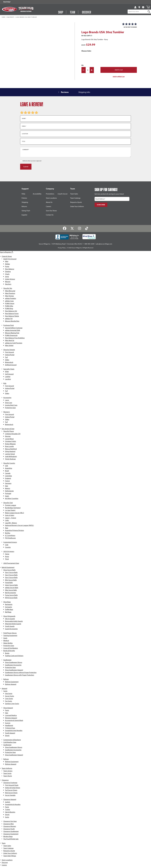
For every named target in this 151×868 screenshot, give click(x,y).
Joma (7, 277)
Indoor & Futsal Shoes (13, 788)
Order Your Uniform (77, 206)
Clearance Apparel (10, 799)
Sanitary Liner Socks (12, 704)
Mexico (8, 488)
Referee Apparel (11, 684)
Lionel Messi (9, 439)
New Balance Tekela (12, 316)
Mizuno (8, 282)
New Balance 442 (11, 311)
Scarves (8, 723)
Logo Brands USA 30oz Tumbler (26, 17)
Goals (5, 638)
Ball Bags (8, 612)
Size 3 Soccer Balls (11, 577)
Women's (7, 412)
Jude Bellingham (11, 456)
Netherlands (9, 491)
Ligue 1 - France (11, 518)
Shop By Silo (8, 288)
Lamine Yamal (10, 454)
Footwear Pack (9, 325)
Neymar (8, 436)
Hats (7, 713)
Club (7, 545)
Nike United (9, 345)
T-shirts (7, 810)
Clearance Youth (9, 829)
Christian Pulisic (11, 441)
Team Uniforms (7, 768)
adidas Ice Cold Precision (14, 343)
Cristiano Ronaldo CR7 (13, 434)
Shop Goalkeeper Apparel (14, 670)
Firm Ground (9, 352)
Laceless (8, 379)
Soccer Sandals (10, 795)
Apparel (4, 688)
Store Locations (51, 198)
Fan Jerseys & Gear (8, 429)
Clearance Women (10, 826)
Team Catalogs (75, 198)
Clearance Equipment (11, 834)
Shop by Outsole (9, 350)
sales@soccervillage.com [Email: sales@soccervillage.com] (104, 244)
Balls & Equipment (8, 567)
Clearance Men (9, 824)
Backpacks (9, 604)
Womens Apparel (11, 718)
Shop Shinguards (9, 616)
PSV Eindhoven (10, 538)
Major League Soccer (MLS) (15, 513)
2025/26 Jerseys (9, 551)
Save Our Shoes (51, 211)
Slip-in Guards (10, 619)
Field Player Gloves (10, 633)
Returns (24, 206)
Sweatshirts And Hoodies (14, 730)
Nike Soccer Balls (11, 590)
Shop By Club (8, 503)
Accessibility (37, 194)
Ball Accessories (10, 593)
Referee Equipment (12, 682)
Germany (8, 483)
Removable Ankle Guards (14, 621)
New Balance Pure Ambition (15, 338)
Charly (7, 274)
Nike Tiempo (9, 296)
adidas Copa (9, 301)
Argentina (9, 468)
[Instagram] (80, 229)
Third (7, 559)
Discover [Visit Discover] (87, 12)
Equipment (11, 17)
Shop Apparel (8, 708)
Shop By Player (9, 431)
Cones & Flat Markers (11, 648)
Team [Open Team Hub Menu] (73, 12)
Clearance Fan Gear (10, 821)
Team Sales (74, 194)
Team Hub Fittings (10, 856)
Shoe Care (9, 403)
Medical (6, 641)
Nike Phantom (10, 293)
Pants (7, 710)
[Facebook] (65, 229)
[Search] (149, 12)
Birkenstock (9, 362)
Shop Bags (7, 602)
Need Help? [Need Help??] (7, 2)
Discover (5, 862)
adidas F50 (9, 319)
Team (4, 843)
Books (7, 653)
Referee (6, 679)
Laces (7, 400)
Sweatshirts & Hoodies (13, 804)
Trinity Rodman (10, 459)
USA (7, 466)
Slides (7, 360)
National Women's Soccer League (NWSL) (19, 525)
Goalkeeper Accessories (13, 665)
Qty (82, 65)
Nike (7, 261)
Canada (8, 473)
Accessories (7, 398)
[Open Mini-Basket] (148, 7)
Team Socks (7, 773)
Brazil (7, 471)
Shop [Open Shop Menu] (61, 12)
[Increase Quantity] (92, 70)
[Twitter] (72, 229)
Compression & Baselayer (12, 740)
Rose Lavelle (9, 446)
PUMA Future (10, 303)
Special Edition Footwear (14, 328)
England (8, 478)
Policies (24, 198)
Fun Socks (8, 701)
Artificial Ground (11, 365)
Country (8, 547)
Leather (8, 377)
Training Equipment (10, 635)
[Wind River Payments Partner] (89, 237)
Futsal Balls (9, 583)
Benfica (8, 533)
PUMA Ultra (9, 306)
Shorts (7, 736)
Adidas (7, 264)
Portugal (8, 493)
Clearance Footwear (10, 783)
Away (7, 556)
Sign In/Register (7, 252)
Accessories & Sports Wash (14, 720)
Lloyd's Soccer (63, 194)
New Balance (10, 269)
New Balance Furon (12, 314)
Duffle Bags (9, 609)
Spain (7, 496)
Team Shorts (8, 776)
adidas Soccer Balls (12, 588)
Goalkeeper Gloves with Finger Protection (20, 675)
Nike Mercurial (10, 291)
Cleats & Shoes (7, 256)
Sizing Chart (26, 211)
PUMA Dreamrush (11, 335)
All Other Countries (12, 498)
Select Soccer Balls (11, 585)
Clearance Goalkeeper (11, 831)
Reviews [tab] (65, 92)
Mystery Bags (8, 836)
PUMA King (9, 308)
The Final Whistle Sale (11, 839)
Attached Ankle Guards (13, 624)
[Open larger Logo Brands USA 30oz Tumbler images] (43, 49)
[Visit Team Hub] (26, 9)
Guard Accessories (11, 629)
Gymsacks (8, 607)
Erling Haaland (10, 451)
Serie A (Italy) (10, 515)
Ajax (7, 528)
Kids (5, 383)
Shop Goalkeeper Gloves (14, 662)
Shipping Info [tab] (84, 92)
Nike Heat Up (10, 340)
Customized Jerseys (10, 542)
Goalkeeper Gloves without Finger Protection (21, 672)
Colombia (8, 476)
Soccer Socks (9, 696)
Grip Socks (9, 694)
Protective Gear (10, 408)
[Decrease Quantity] (84, 70)
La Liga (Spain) (10, 510)
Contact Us (50, 215)
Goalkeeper (7, 660)
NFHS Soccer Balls (11, 598)
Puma (7, 266)
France (7, 481)
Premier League (11, 505)
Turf (6, 357)
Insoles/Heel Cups (11, 405)
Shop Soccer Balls (9, 570)
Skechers (8, 284)
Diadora (8, 271)
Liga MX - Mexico (11, 523)
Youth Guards (10, 626)
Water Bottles (8, 643)
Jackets (8, 802)
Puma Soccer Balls (11, 595)
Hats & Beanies (10, 812)
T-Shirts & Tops (10, 728)
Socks (5, 691)
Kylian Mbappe (10, 444)
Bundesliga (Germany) (13, 508)
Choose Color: (87, 51)
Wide (7, 372)
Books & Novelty (9, 651)
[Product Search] (137, 12)
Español (24, 215)
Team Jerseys (8, 771)
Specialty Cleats (9, 369)
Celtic (7, 520)
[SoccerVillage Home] (9, 9)
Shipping (25, 202)
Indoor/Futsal (10, 355)
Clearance (5, 780)
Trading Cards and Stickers (14, 656)
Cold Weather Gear (10, 742)
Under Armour (10, 279)
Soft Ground (9, 374)
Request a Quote (76, 202)
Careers (48, 206)
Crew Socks (9, 699)
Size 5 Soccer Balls (11, 572)
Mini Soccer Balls (11, 580)
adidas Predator (11, 298)
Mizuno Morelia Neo (12, 321)
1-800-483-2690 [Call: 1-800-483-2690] (89, 244)
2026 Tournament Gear (11, 563)
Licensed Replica (11, 715)
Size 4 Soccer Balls (11, 575)
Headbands (9, 725)
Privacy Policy (62, 248)
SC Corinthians (10, 535)
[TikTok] (87, 229)
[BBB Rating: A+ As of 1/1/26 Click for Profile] (67, 237)
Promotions (50, 194)
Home (4, 17)
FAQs (23, 194)
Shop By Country (9, 463)
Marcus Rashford (11, 449)
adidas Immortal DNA (13, 330)
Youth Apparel (10, 733)
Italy (7, 486)
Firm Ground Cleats (12, 785)
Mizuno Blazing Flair (12, 333)
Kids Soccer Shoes (11, 793)
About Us (49, 202)
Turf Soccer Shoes (11, 790)
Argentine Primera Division (14, 530)
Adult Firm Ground (10, 259)
